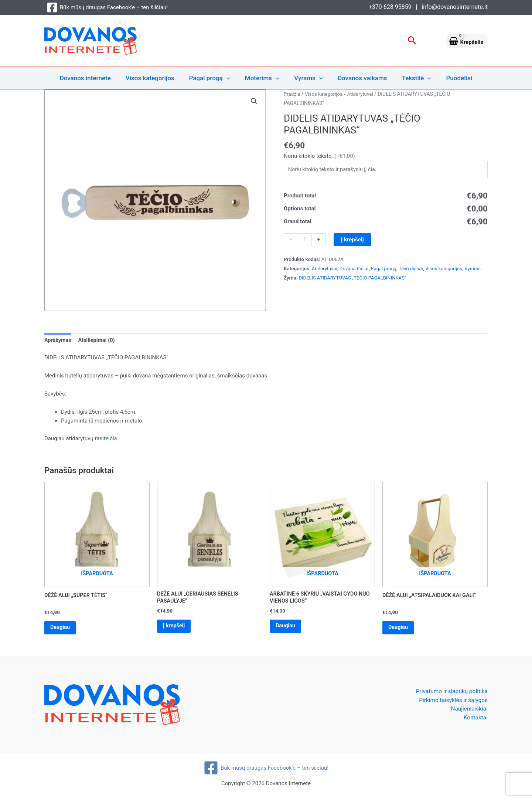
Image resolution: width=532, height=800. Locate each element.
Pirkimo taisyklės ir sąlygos (452, 702)
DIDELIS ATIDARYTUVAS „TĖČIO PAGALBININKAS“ (355, 288)
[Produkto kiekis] (305, 241)
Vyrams (307, 78)
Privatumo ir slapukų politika (450, 693)
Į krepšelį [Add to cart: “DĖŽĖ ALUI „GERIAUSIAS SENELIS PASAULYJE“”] (176, 628)
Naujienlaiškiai (469, 711)
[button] (412, 41)
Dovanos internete (93, 78)
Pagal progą (213, 78)
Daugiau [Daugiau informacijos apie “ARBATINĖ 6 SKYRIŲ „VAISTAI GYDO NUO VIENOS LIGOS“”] (287, 628)
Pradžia (292, 94)
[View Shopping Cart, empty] (467, 41)
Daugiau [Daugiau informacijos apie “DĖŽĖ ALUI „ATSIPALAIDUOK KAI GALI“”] (400, 629)
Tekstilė (411, 78)
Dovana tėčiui (356, 269)
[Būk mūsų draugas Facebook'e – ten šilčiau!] (107, 7)
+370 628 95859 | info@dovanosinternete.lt (428, 7)
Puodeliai (452, 78)
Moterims (263, 78)
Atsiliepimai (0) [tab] (98, 341)
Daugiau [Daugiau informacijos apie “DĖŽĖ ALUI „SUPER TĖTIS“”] (62, 629)
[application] (230, 78)
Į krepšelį (353, 240)
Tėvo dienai (415, 269)
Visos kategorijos (156, 78)
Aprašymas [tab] (58, 341)
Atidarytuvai (363, 94)
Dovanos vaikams (359, 78)
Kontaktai (475, 720)
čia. (115, 439)
